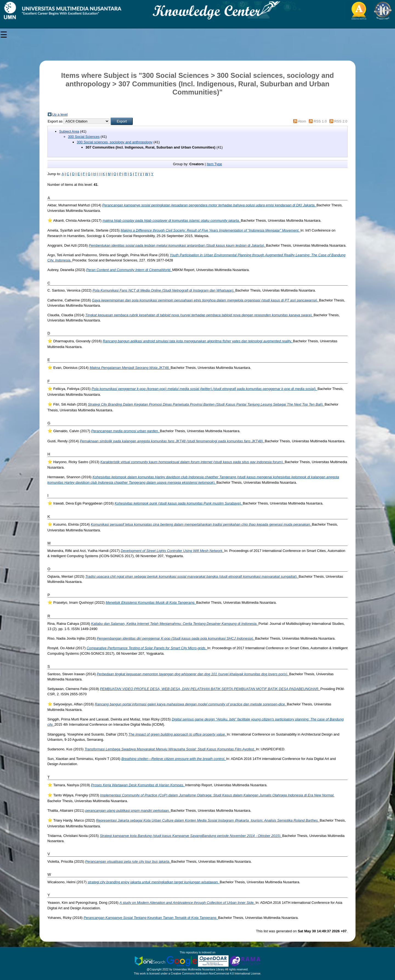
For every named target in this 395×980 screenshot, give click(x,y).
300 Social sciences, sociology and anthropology (115, 142)
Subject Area (69, 131)
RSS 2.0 (341, 121)
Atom (302, 121)
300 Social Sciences (84, 137)
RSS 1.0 (320, 121)
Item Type (214, 164)
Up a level (60, 114)
